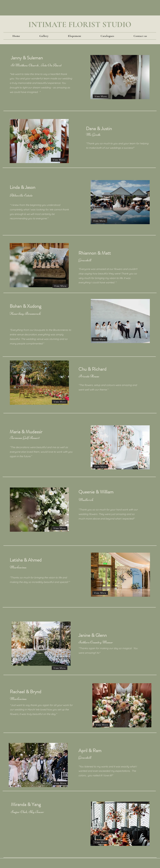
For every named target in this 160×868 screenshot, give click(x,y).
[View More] (101, 96)
